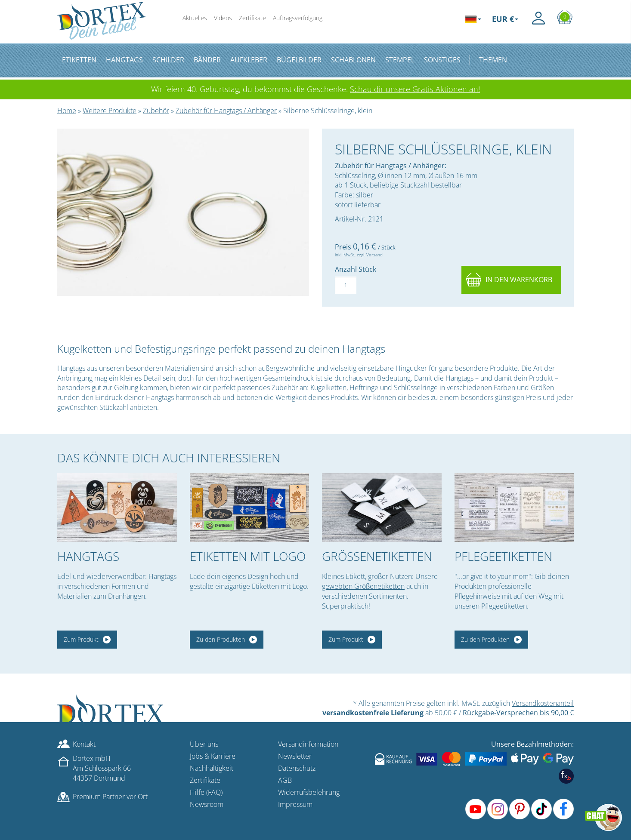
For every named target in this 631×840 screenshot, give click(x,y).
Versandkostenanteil (543, 703)
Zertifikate (252, 18)
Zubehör (156, 111)
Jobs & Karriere (213, 756)
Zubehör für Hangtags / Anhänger (226, 111)
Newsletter (295, 756)
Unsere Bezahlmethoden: (532, 744)
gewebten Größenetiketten (363, 586)
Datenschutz (297, 768)
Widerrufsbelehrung (309, 792)
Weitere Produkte (110, 111)
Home (67, 111)
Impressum (295, 804)
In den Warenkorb (519, 280)
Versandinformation (308, 744)
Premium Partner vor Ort (110, 797)
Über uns (204, 744)
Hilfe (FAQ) (206, 792)
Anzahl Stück (356, 269)
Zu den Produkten (221, 639)
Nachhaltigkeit (212, 768)
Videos (223, 18)
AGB (285, 780)
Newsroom (207, 804)
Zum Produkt (81, 639)
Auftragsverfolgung (298, 18)
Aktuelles (195, 18)
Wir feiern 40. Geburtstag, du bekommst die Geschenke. (315, 89)
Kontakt (84, 744)
